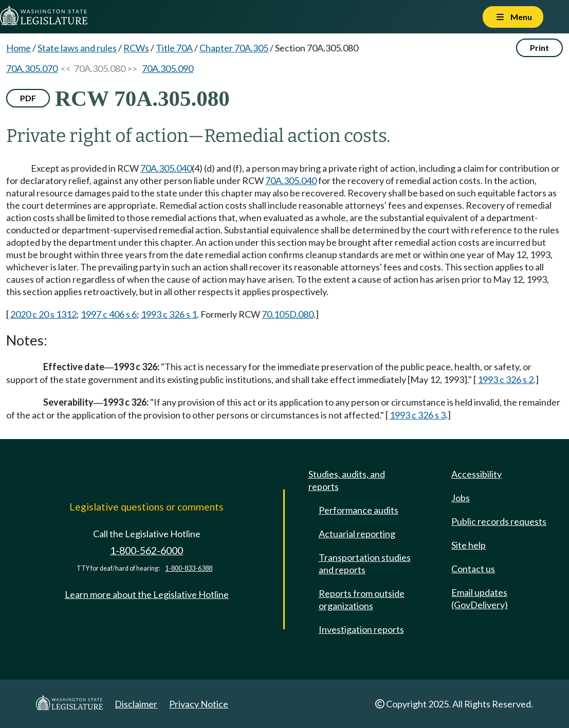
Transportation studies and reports (365, 563)
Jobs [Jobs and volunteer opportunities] (461, 498)
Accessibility (476, 474)
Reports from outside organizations (362, 599)
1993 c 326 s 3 (418, 415)
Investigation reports (361, 629)
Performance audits (359, 510)
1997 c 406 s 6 (109, 314)
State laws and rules (77, 48)
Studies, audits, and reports (347, 480)
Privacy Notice (199, 704)
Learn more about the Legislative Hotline (147, 594)
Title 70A (174, 48)
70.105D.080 (288, 314)
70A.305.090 (168, 68)
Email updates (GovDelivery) (480, 598)
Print (539, 48)
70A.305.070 (32, 68)
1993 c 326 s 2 (506, 379)
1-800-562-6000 (146, 550)
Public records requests (499, 521)
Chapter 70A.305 (234, 48)
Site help (469, 545)
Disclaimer (136, 704)
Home (19, 48)
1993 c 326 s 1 (169, 314)
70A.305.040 (166, 168)
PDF (28, 98)
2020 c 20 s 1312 (43, 314)
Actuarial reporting (357, 534)
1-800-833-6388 (189, 568)
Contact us (473, 569)
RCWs (136, 48)
